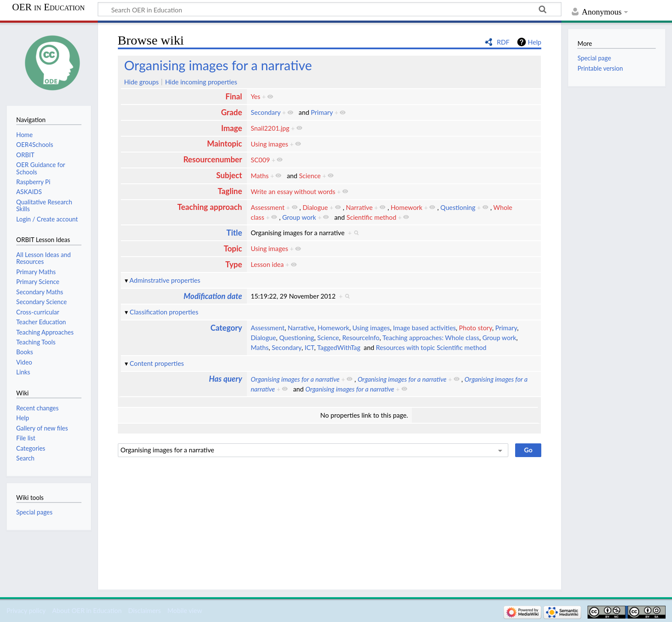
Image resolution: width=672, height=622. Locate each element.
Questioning (458, 207)
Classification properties (164, 312)
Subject (229, 175)
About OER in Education (87, 610)
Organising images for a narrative (218, 65)
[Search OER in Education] (330, 9)
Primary (322, 112)
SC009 (260, 160)
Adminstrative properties (165, 280)
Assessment (268, 207)
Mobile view (184, 610)
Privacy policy (26, 610)
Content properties (157, 363)
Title (234, 233)
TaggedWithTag (339, 347)
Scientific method (371, 217)
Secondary (265, 112)
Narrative (359, 207)
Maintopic (225, 144)
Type (234, 264)
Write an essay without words (293, 191)
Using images (269, 144)
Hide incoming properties (201, 82)
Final (234, 96)
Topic (233, 248)
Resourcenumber (213, 159)
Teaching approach (210, 207)
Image (232, 128)
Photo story (475, 328)
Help (535, 42)
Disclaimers (144, 610)
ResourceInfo (361, 338)
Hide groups (142, 82)
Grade (232, 112)
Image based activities (424, 328)
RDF (503, 42)
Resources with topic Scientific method (431, 347)
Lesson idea (267, 264)
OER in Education (48, 7)
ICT (309, 347)
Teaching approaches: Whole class (431, 338)
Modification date (213, 296)
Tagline (230, 191)
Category (226, 328)
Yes (255, 96)
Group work (299, 217)
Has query (226, 379)
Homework (406, 207)
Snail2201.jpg (270, 128)
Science (310, 176)
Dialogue (315, 207)
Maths (260, 176)
